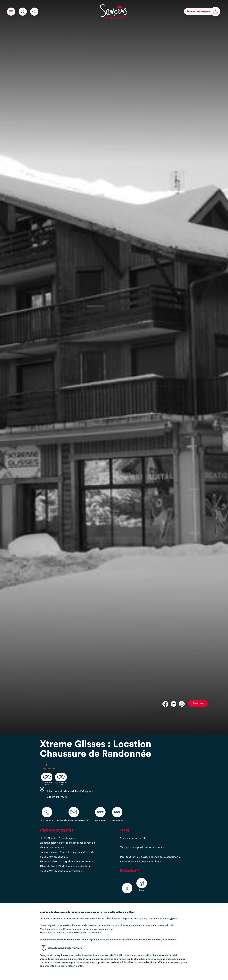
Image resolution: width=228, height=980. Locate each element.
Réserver (198, 703)
